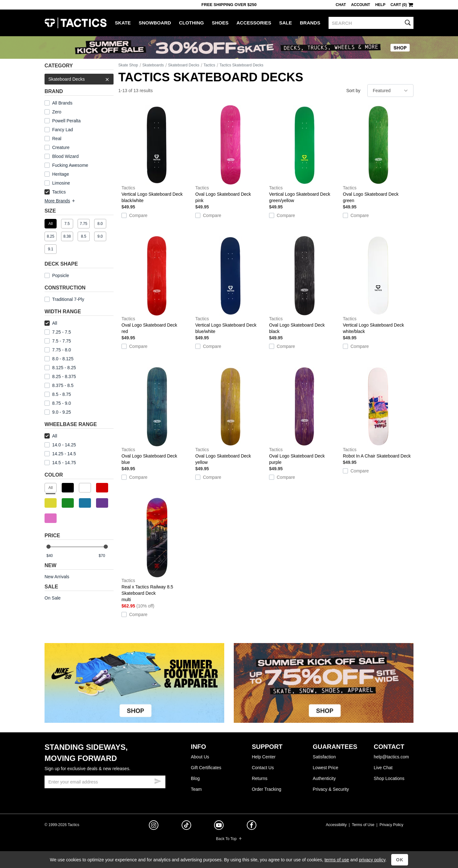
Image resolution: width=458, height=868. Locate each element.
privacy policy (372, 860)
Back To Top (229, 839)
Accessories (254, 23)
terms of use (337, 860)
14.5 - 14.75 (60, 463)
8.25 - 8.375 (60, 376)
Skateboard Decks (79, 79)
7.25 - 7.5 (58, 332)
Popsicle (61, 275)
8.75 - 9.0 (58, 403)
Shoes (220, 23)
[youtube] (219, 826)
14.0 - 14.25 (60, 445)
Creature (61, 147)
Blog (195, 778)
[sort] (390, 91)
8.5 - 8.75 (58, 394)
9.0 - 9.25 (58, 412)
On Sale (53, 598)
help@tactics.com (391, 757)
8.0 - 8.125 (59, 359)
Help (380, 5)
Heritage (61, 174)
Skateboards (153, 65)
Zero (57, 112)
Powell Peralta (66, 121)
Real (57, 139)
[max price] (106, 556)
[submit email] (158, 780)
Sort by (353, 91)
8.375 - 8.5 (59, 385)
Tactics (76, 23)
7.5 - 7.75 (58, 341)
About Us (200, 757)
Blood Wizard (65, 156)
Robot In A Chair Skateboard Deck (378, 413)
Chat (341, 5)
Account (361, 5)
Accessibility (336, 825)
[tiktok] (186, 826)
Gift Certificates (206, 768)
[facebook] (252, 826)
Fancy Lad (62, 130)
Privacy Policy (391, 825)
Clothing (191, 23)
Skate (123, 23)
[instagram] (154, 826)
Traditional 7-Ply (68, 299)
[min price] (54, 556)
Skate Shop (128, 65)
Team (196, 789)
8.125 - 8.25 (60, 368)
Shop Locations (389, 778)
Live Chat (383, 768)
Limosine (61, 183)
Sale (286, 23)
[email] (105, 782)
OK (400, 860)
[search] (371, 23)
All (51, 323)
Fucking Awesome (70, 165)
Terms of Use (363, 825)
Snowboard (155, 23)
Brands (310, 23)
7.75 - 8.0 (58, 350)
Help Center (264, 757)
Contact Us (263, 768)
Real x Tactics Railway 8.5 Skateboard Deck (157, 550)
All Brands (62, 103)
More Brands (60, 201)
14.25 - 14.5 (60, 454)
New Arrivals (57, 577)
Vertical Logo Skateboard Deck (157, 154)
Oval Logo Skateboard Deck (231, 154)
